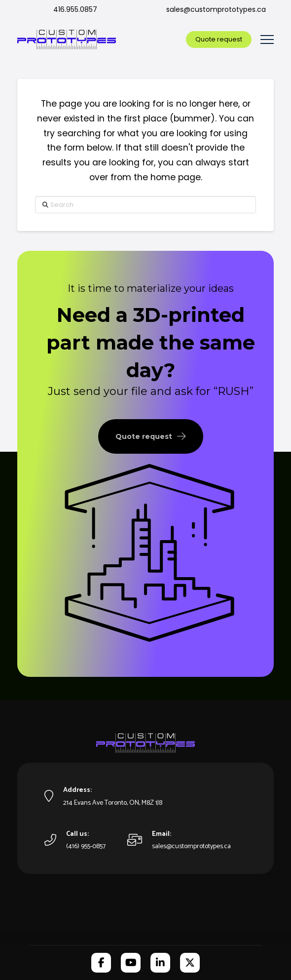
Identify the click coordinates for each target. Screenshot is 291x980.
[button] (267, 40)
